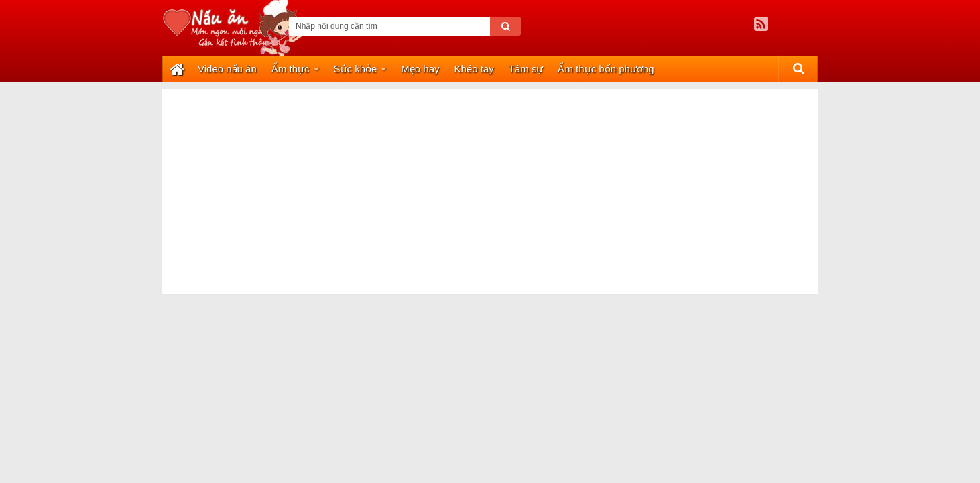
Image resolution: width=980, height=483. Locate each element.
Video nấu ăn (227, 69)
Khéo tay (474, 69)
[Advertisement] (490, 182)
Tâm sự (526, 69)
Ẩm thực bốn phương (606, 69)
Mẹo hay (420, 69)
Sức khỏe (356, 69)
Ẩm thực (291, 69)
